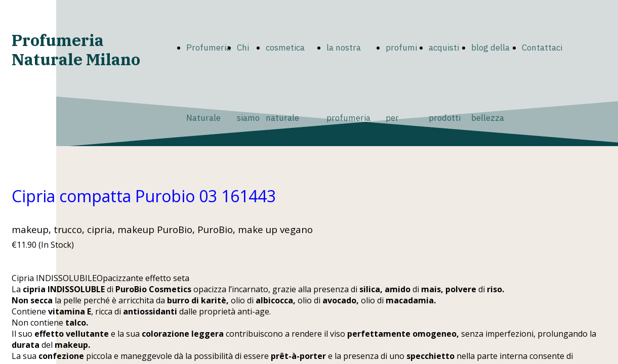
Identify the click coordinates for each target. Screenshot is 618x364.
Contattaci (542, 48)
